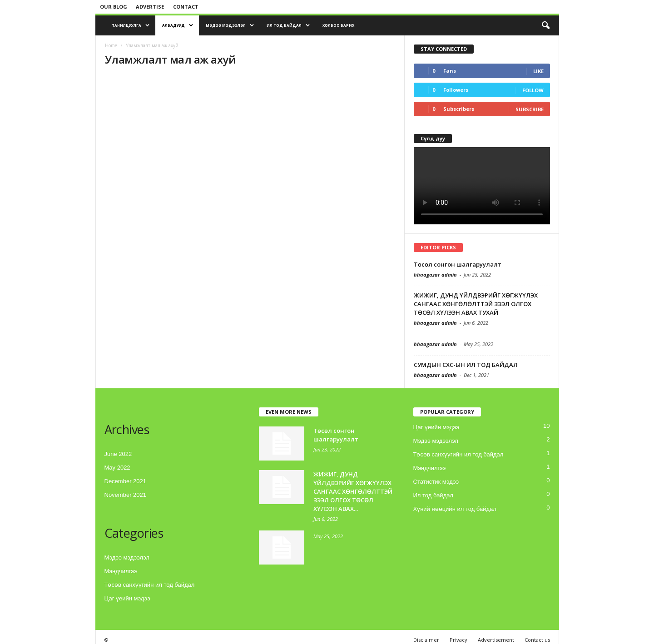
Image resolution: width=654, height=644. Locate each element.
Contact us (537, 640)
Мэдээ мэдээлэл (230, 25)
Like (538, 71)
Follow (533, 90)
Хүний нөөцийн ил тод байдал (455, 509)
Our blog (114, 7)
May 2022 (117, 468)
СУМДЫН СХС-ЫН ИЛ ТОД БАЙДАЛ (466, 365)
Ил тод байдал (288, 25)
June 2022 (118, 454)
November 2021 (126, 495)
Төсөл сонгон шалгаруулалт (458, 264)
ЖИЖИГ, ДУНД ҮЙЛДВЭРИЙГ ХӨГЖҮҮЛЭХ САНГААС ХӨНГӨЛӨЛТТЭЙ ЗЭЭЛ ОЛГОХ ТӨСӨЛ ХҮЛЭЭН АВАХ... (353, 491)
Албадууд (178, 25)
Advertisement (496, 640)
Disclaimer (426, 640)
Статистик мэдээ (436, 482)
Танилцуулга (131, 25)
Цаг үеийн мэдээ (127, 598)
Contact (186, 7)
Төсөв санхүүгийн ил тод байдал (150, 585)
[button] (545, 25)
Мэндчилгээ (121, 571)
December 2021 (126, 481)
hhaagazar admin (435, 275)
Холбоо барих (338, 25)
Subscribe (530, 109)
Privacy (458, 640)
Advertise (150, 7)
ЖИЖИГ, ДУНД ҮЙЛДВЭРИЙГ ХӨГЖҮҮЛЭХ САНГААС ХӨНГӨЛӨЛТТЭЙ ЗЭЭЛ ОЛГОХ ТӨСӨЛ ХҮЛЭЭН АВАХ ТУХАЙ (476, 304)
